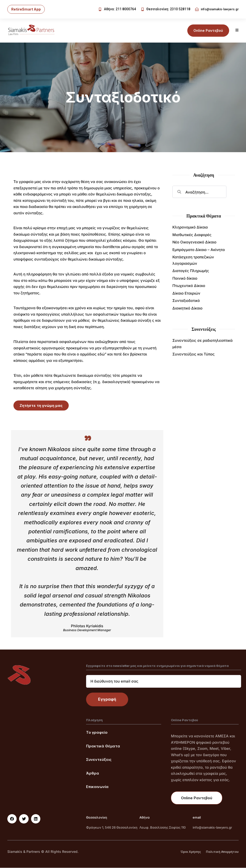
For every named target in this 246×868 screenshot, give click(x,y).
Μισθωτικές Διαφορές (192, 235)
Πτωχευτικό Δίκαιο (189, 286)
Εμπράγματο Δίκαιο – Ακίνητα (199, 250)
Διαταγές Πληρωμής (191, 271)
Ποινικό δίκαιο (185, 279)
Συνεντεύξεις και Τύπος (194, 354)
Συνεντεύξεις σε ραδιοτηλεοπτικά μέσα (202, 344)
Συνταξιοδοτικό (186, 301)
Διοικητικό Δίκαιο (187, 308)
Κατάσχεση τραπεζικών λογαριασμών (193, 260)
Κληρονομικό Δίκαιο (190, 227)
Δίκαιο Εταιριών (186, 293)
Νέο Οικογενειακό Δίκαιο (194, 242)
